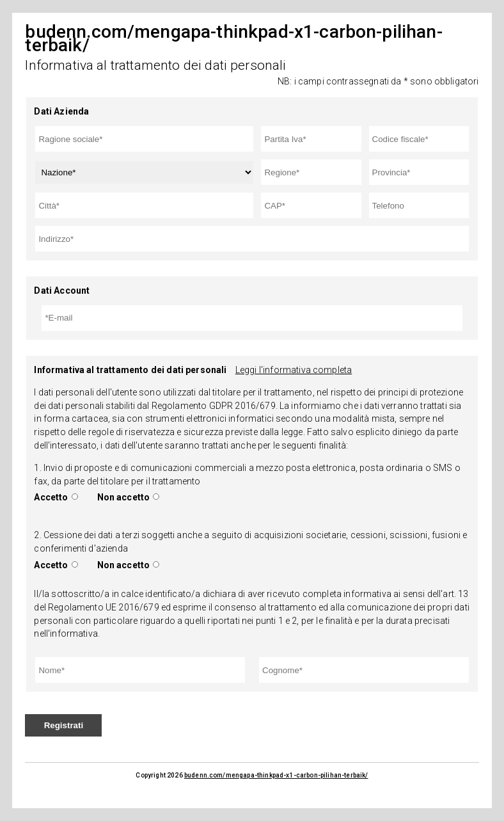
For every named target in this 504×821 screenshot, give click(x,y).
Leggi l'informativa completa (294, 370)
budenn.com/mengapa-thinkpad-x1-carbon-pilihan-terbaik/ (276, 775)
